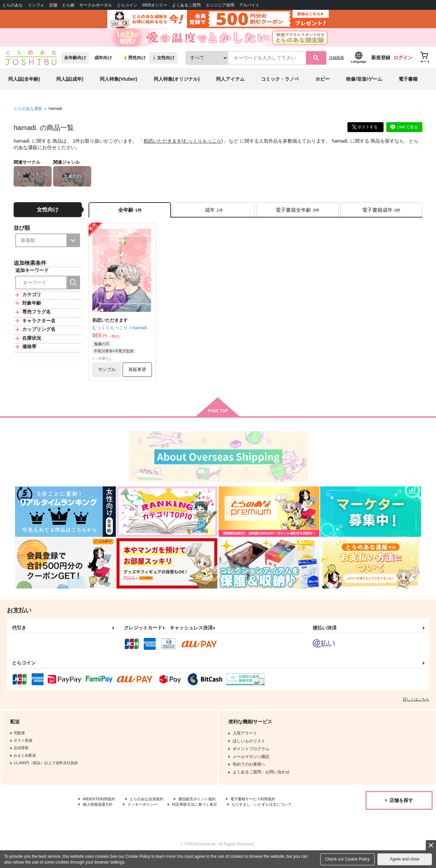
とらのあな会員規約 (151, 805)
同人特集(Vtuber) (119, 83)
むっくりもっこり (202, 145)
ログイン (403, 62)
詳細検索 (337, 62)
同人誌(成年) (70, 83)
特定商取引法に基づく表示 (202, 810)
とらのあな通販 (28, 113)
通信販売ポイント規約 (204, 805)
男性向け (134, 62)
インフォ (36, 5)
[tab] (214, 214)
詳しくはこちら (416, 705)
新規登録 (381, 62)
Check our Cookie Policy (348, 859)
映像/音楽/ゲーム (364, 83)
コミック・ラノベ (280, 83)
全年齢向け (75, 62)
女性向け (163, 62)
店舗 (53, 5)
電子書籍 (408, 83)
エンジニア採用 (220, 5)
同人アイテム (230, 83)
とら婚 (68, 5)
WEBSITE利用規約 (100, 805)
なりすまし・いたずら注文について (115, 816)
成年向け (103, 62)
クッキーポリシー (146, 810)
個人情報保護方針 (99, 810)
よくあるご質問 (186, 5)
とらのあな (13, 5)
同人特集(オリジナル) (177, 83)
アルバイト (249, 5)
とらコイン (127, 5)
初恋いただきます (162, 145)
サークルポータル (96, 5)
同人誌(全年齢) (24, 83)
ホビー (323, 83)
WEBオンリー (155, 5)
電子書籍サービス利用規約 (264, 805)
